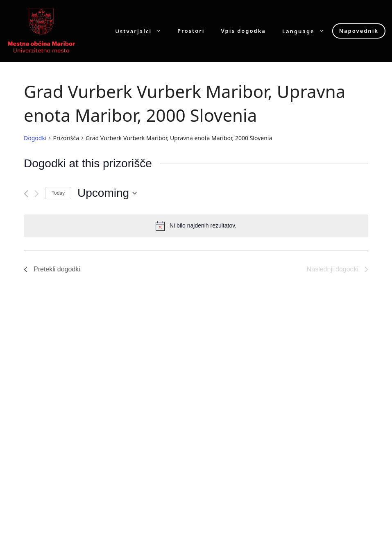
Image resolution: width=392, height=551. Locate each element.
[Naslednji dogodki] (37, 194)
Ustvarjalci (142, 31)
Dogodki (35, 138)
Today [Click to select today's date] (58, 193)
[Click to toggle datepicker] (107, 193)
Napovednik (359, 31)
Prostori (191, 31)
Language (307, 31)
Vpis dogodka (244, 31)
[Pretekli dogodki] (26, 194)
